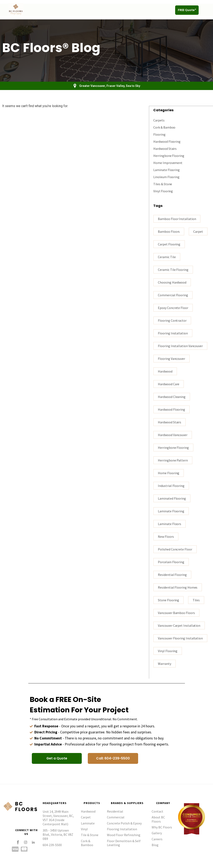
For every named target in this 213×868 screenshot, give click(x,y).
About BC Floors (158, 819)
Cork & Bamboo (164, 127)
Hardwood (88, 811)
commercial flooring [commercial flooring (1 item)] (173, 295)
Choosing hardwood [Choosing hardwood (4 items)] (172, 282)
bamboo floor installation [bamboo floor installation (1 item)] (177, 219)
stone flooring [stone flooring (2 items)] (168, 600)
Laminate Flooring (167, 170)
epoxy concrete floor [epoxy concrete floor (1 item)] (173, 308)
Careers (157, 839)
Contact (157, 811)
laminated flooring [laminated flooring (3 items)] (172, 498)
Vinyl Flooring (163, 191)
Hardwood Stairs (165, 148)
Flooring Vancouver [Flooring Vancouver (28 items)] (172, 358)
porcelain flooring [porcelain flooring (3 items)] (171, 562)
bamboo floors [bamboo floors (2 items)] (169, 231)
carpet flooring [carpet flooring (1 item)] (169, 244)
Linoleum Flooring (166, 177)
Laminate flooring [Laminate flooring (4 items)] (171, 511)
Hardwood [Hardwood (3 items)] (165, 371)
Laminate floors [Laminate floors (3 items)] (170, 524)
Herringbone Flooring (169, 155)
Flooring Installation (122, 829)
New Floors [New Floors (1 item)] (166, 536)
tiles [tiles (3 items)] (196, 600)
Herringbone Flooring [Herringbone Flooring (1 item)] (173, 447)
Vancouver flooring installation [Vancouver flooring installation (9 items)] (180, 638)
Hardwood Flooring (167, 141)
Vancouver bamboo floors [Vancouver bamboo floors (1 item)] (176, 613)
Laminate (88, 823)
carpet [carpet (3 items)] (198, 231)
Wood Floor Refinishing (124, 835)
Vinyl (84, 829)
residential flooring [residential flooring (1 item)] (172, 574)
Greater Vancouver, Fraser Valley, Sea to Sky (110, 86)
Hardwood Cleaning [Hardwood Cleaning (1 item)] (172, 396)
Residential (115, 811)
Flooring (159, 134)
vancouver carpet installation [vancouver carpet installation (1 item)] (179, 625)
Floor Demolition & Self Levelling (124, 843)
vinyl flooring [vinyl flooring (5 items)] (168, 651)
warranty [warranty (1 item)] (164, 663)
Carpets (159, 120)
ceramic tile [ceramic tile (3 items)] (167, 257)
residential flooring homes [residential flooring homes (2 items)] (178, 587)
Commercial (116, 817)
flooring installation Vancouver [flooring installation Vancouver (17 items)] (180, 346)
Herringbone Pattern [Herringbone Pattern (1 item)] (173, 460)
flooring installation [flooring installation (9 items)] (173, 333)
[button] (205, 10)
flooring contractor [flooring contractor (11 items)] (172, 320)
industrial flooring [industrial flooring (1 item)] (171, 485)
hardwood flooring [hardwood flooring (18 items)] (172, 409)
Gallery (157, 833)
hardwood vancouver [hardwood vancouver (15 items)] (173, 435)
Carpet (86, 817)
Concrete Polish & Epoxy (124, 823)
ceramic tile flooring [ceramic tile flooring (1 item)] (173, 269)
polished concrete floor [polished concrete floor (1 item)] (175, 549)
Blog (155, 845)
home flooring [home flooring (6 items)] (169, 473)
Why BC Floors (162, 827)
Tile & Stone (90, 835)
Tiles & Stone (163, 184)
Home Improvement (168, 163)
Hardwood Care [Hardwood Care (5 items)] (169, 384)
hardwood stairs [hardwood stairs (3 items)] (170, 422)
